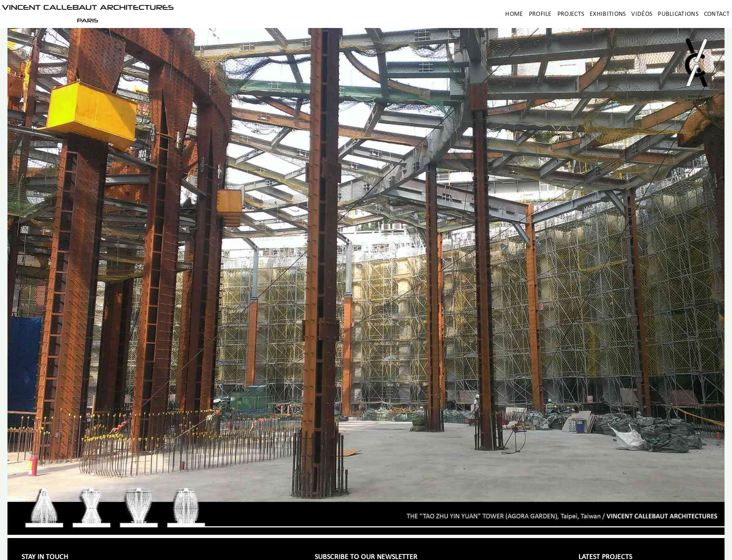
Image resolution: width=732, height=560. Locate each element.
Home (514, 14)
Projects (571, 14)
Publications (678, 14)
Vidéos (642, 14)
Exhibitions (608, 14)
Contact (717, 14)
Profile (540, 14)
